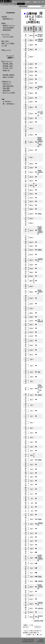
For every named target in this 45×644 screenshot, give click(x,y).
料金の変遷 (6, 88)
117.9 (31, 595)
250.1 (31, 223)
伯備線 (39, 250)
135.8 (31, 328)
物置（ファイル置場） (8, 43)
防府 (26, 545)
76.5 (31, 405)
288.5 (31, 185)
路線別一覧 (37, 2)
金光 (26, 265)
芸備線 (39, 385)
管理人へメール (6, 50)
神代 (26, 481)
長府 (26, 599)
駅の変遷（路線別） (9, 75)
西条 (26, 345)
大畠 (26, 484)
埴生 (26, 591)
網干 (26, 164)
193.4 (31, 286)
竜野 (26, 167)
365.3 (31, 93)
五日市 (26, 411)
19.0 (31, 484)
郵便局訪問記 (7, 30)
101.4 (31, 355)
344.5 (31, 122)
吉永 (26, 190)
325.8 (31, 164)
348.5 (31, 118)
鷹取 (26, 49)
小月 (26, 595)
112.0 (31, 350)
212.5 (31, 268)
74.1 (31, 411)
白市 (26, 336)
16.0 (31, 515)
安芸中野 (26, 366)
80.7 (31, 400)
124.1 (31, 599)
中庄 (26, 246)
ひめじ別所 (26, 128)
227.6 (31, 254)
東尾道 (26, 308)
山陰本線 (40, 608)
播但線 (39, 138)
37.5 (31, 469)
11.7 (31, 494)
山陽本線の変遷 (38, 621)
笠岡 (26, 276)
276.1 (31, 194)
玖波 (26, 447)
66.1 (31, 428)
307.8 (31, 177)
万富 (26, 201)
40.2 (31, 464)
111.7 (31, 591)
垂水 (26, 72)
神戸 (26, 35)
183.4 (31, 298)
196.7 (31, 281)
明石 (26, 83)
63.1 (31, 552)
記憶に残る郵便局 (8, 28)
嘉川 (26, 563)
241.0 (31, 242)
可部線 (39, 395)
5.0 (32, 507)
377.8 (31, 71)
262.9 (31, 205)
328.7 (31, 157)
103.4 (31, 587)
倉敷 (26, 250)
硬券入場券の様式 (8, 86)
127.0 (31, 336)
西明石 (26, 88)
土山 (26, 102)
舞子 (26, 75)
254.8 (31, 214)
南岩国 (26, 465)
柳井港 (26, 489)
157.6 (31, 321)
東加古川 (26, 107)
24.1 (31, 481)
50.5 (31, 545)
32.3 (31, 473)
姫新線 (39, 139)
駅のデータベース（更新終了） (22, 2)
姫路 (26, 142)
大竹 (26, 450)
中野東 (26, 359)
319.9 (31, 167)
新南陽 (26, 529)
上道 (26, 209)
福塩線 (39, 290)
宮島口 (26, 433)
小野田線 (40, 581)
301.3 (31, 181)
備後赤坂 (26, 298)
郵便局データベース (9, 26)
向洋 (26, 377)
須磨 (26, 64)
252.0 (31, 218)
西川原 (26, 223)
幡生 (26, 608)
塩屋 (26, 68)
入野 (26, 332)
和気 (26, 194)
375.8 (31, 75)
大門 (26, 281)
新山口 (26, 558)
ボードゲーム (6, 34)
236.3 (31, 246)
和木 (26, 455)
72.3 (31, 563)
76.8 (31, 568)
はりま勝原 (26, 157)
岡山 (26, 230)
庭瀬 (26, 242)
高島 (26, 218)
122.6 (31, 340)
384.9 (31, 57)
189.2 (31, 292)
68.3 (31, 558)
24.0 (31, 524)
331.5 (31, 150)
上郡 (26, 181)
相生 (26, 172)
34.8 (31, 537)
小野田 (26, 581)
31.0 (31, 533)
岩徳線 (39, 460)
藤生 (26, 469)
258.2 (31, 209)
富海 (26, 541)
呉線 (39, 320)
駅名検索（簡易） (8, 64)
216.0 (31, 265)
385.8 (31, 49)
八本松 (26, 350)
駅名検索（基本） (8, 66)
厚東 (26, 573)
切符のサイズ (7, 84)
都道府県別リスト (8, 19)
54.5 (31, 447)
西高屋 (26, 341)
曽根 (26, 122)
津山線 (39, 227)
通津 (26, 473)
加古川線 (40, 112)
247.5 (31, 230)
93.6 (31, 577)
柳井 (26, 494)
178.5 (31, 304)
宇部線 (39, 557)
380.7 (31, 68)
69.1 (31, 422)
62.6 (31, 437)
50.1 (31, 451)
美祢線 (39, 585)
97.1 (31, 581)
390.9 (31, 35)
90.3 (31, 377)
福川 (26, 533)
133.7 (31, 608)
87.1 (31, 573)
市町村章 (4, 17)
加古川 (26, 114)
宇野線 (39, 230)
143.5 (31, 617)
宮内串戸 (26, 422)
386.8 (31, 45)
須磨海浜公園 (26, 57)
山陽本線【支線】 (40, 40)
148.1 (31, 324)
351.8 (31, 113)
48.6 (31, 455)
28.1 (31, 529)
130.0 (31, 604)
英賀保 (26, 150)
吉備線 (39, 229)
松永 (26, 304)
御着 (26, 135)
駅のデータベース (7, 61)
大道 (26, 549)
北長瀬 (26, 237)
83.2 (31, 395)
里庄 (26, 272)
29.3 (31, 477)
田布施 (26, 498)
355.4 (31, 107)
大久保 (26, 93)
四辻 (26, 552)
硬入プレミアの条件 (9, 93)
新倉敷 (26, 260)
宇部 (26, 576)
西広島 (26, 400)
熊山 (26, 198)
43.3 (31, 541)
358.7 (31, 102)
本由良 (26, 568)
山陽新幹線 (40, 321)
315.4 (31, 172)
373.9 (31, 79)
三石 (26, 185)
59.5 (31, 442)
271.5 (31, 198)
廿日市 (26, 416)
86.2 (31, 389)
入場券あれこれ (6, 81)
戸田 (26, 537)
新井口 (26, 405)
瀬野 (26, 355)
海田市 (26, 372)
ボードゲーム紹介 (8, 37)
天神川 (26, 381)
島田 (26, 507)
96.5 (31, 366)
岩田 (26, 503)
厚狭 (26, 587)
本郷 (26, 324)
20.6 (31, 519)
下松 (26, 515)
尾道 (26, 313)
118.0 (31, 345)
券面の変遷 (6, 90)
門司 (26, 617)
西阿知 (26, 254)
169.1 (31, 313)
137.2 (31, 612)
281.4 (31, 190)
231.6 (31, 250)
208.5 (31, 272)
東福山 (26, 286)
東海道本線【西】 (40, 35)
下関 (26, 612)
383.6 (31, 64)
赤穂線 (39, 170)
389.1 (31, 40)
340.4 (31, 135)
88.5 (31, 381)
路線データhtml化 (8, 77)
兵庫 (26, 40)
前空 (26, 437)
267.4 (31, 201)
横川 (26, 395)
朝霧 (26, 79)
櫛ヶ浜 (26, 519)
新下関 (26, 604)
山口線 (39, 555)
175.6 (31, 308)
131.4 (31, 332)
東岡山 (26, 214)
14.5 (31, 489)
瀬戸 (26, 205)
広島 (26, 388)
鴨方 (26, 268)
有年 (26, 177)
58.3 (31, 548)
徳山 (26, 524)
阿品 (26, 428)
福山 (26, 292)
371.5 (31, 83)
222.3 (31, 260)
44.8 (31, 460)
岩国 (26, 460)
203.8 (31, 276)
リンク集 (4, 46)
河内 (26, 328)
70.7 (31, 416)
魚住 (26, 98)
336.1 (31, 142)
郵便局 (4, 23)
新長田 (26, 45)
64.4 (31, 433)
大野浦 (26, 442)
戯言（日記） (6, 41)
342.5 (31, 128)
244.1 (31, 237)
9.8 (32, 511)
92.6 (31, 372)
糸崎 (26, 317)
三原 (26, 321)
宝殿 (26, 118)
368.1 (31, 88)
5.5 (32, 498)
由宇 (26, 477)
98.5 (31, 359)
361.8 (31, 98)
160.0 (31, 317)
